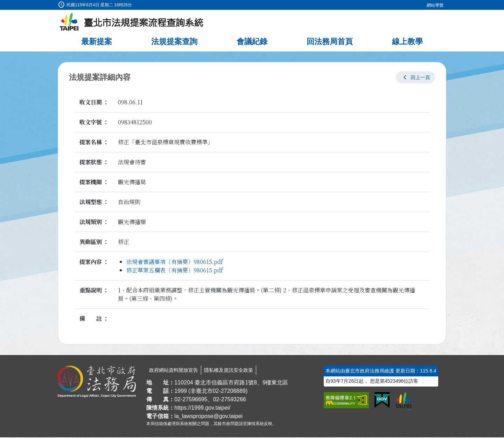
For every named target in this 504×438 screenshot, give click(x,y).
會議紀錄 (252, 42)
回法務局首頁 (330, 42)
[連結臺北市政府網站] (403, 402)
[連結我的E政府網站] (382, 401)
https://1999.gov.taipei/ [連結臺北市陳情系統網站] (202, 408)
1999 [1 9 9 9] (181, 392)
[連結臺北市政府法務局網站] (97, 382)
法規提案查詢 (174, 42)
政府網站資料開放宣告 (174, 371)
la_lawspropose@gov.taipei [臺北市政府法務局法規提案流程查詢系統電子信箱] (208, 417)
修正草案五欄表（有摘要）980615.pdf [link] (175, 271)
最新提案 (97, 42)
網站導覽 (435, 5)
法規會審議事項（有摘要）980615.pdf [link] (175, 262)
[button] (415, 78)
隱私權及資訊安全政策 (229, 371)
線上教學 (407, 42)
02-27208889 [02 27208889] (229, 392)
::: (2, 4)
